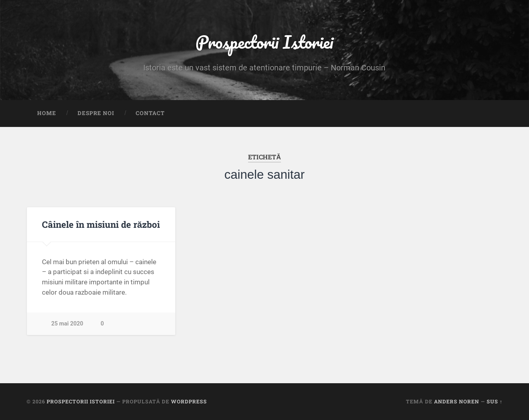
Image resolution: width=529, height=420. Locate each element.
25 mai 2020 (67, 324)
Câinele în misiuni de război (101, 224)
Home (47, 113)
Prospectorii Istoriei (264, 42)
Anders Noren (457, 401)
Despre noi (96, 113)
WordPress (189, 401)
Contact (150, 113)
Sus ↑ (495, 401)
